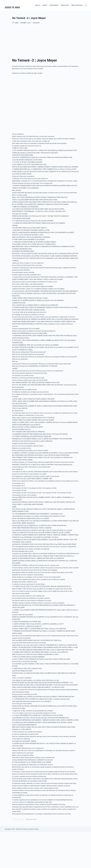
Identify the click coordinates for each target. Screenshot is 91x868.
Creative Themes (34, 829)
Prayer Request (54, 5)
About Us (38, 5)
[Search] (86, 5)
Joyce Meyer (36, 23)
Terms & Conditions (77, 5)
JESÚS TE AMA (12, 8)
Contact (45, 5)
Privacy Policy (65, 5)
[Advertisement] (45, 40)
